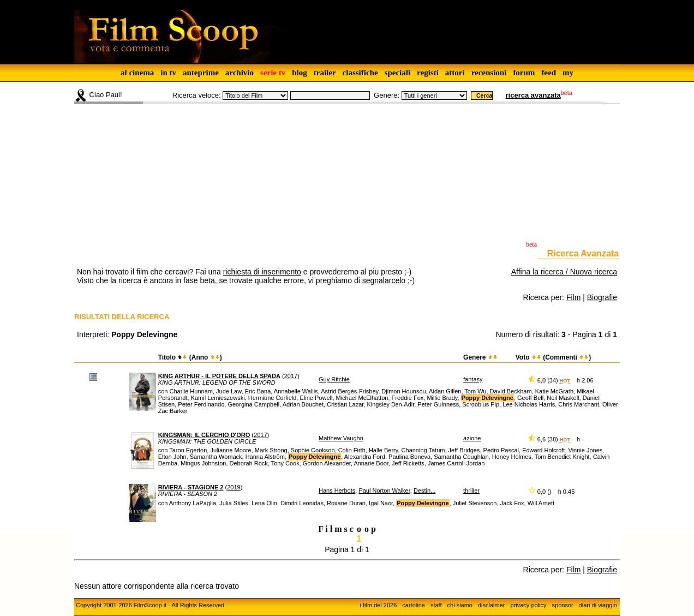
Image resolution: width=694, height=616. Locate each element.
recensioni (489, 73)
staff (436, 605)
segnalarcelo (384, 280)
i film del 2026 (378, 605)
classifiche (360, 73)
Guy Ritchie (334, 379)
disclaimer (492, 605)
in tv (168, 73)
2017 (291, 376)
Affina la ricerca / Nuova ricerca (564, 272)
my (568, 73)
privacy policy (529, 605)
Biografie (602, 297)
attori (455, 73)
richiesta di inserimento (262, 272)
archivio (240, 73)
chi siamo (460, 605)
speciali (398, 73)
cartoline (414, 605)
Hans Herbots (337, 491)
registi (428, 73)
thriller (471, 491)
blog (300, 73)
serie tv (273, 73)
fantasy (473, 379)
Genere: (387, 95)
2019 (234, 487)
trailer (325, 73)
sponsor (563, 605)
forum (524, 73)
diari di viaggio (598, 605)
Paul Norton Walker (384, 491)
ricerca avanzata (533, 95)
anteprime (201, 73)
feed (549, 73)
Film (573, 297)
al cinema (137, 73)
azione (472, 438)
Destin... (424, 491)
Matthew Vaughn (341, 438)
